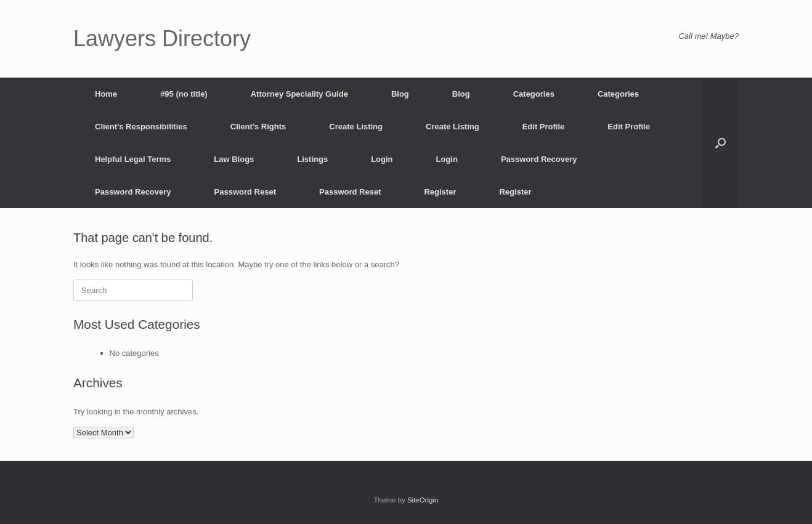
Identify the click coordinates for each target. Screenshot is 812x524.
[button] (721, 143)
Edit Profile (544, 127)
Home (106, 94)
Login (382, 159)
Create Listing (356, 127)
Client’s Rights (258, 127)
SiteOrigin (423, 500)
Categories (534, 94)
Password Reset (245, 192)
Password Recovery (539, 159)
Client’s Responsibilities (141, 127)
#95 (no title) (184, 94)
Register (440, 192)
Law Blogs (234, 159)
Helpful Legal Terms (133, 159)
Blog (400, 94)
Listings (312, 159)
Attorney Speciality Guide (299, 94)
